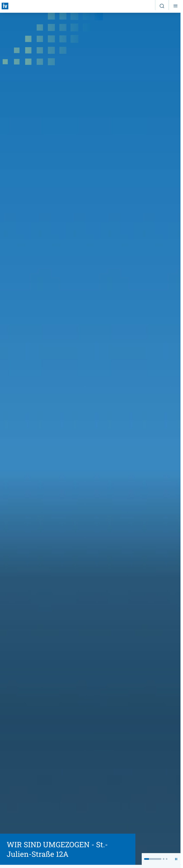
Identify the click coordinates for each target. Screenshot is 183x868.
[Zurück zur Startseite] (5, 6)
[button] (153, 859)
